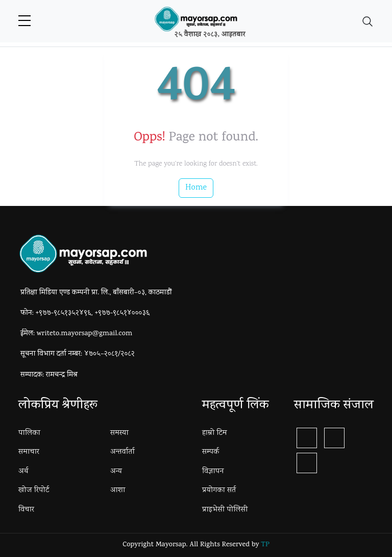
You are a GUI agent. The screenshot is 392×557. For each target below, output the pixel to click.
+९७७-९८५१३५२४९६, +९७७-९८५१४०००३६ (93, 314)
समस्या (119, 433)
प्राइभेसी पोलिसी (225, 510)
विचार (26, 510)
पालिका (29, 433)
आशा (118, 491)
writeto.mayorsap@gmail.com (84, 334)
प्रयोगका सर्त (219, 491)
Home (196, 188)
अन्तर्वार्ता (122, 452)
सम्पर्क (211, 452)
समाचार (29, 452)
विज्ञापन (213, 472)
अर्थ (23, 472)
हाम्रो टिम (215, 433)
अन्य (116, 472)
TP (265, 545)
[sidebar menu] (24, 21)
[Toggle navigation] (367, 21)
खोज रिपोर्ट (34, 491)
